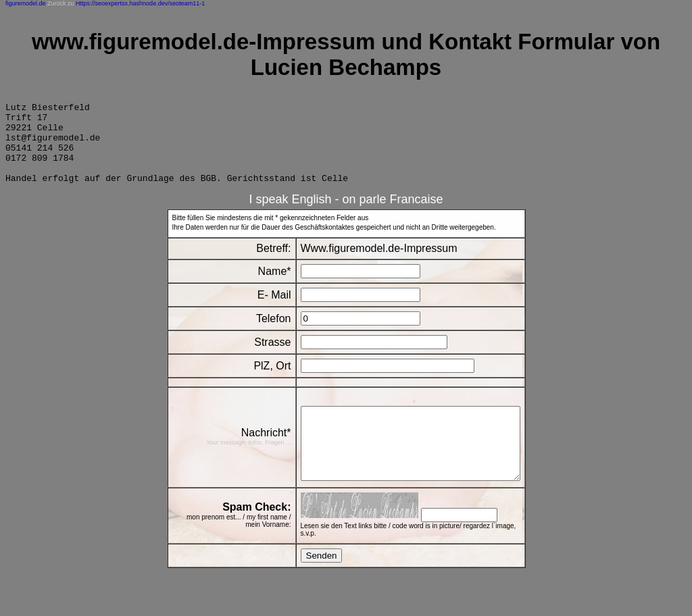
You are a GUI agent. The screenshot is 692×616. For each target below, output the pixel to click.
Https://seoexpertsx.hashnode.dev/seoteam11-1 (140, 3)
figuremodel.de (26, 3)
